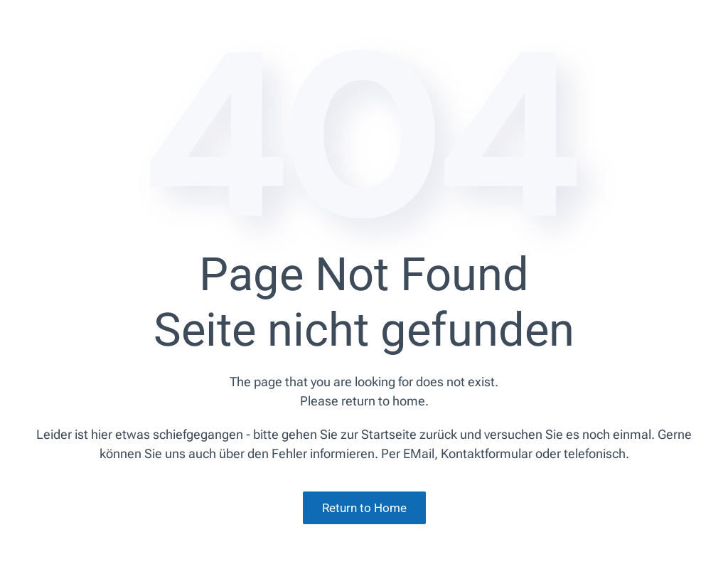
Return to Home (364, 508)
